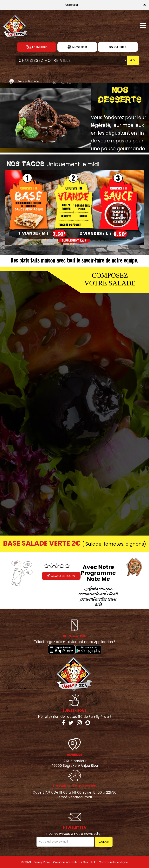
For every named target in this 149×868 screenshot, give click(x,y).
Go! (133, 60)
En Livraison (37, 47)
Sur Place (118, 47)
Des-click (89, 862)
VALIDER (104, 842)
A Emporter (77, 47)
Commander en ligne (113, 862)
